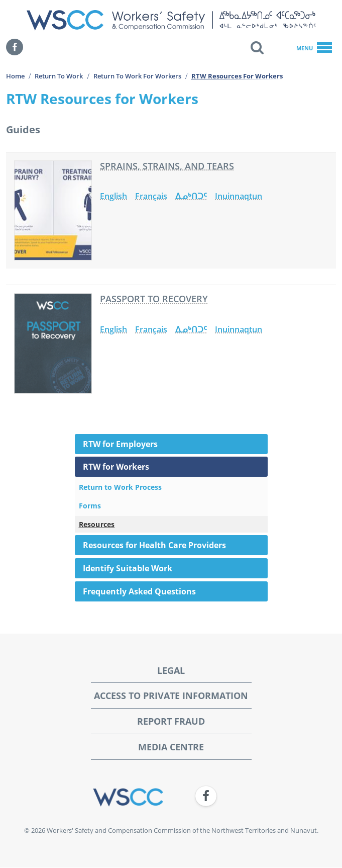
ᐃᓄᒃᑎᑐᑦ (191, 196)
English (113, 196)
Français (151, 196)
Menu (314, 48)
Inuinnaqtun (239, 196)
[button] (257, 47)
